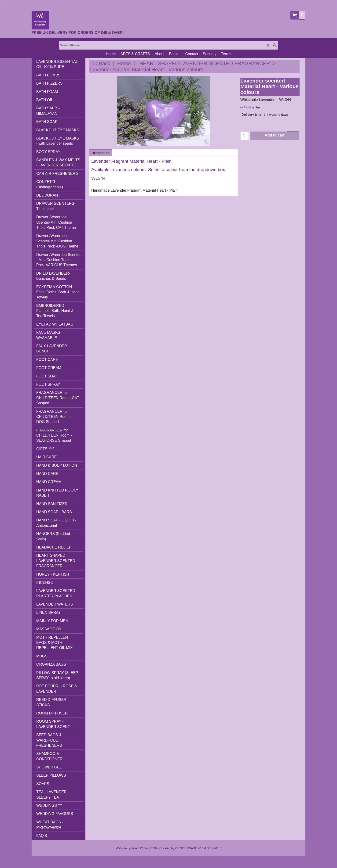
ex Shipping (247, 107)
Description (101, 153)
